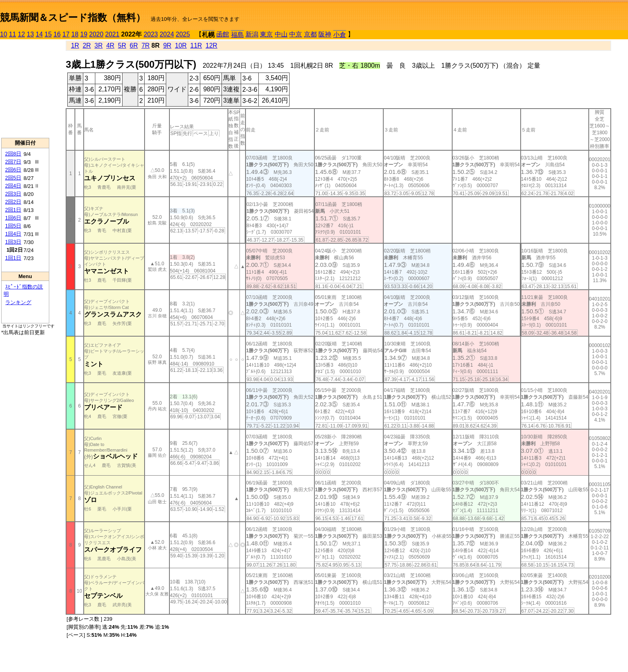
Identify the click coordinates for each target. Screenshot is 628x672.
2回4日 (13, 186)
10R (181, 45)
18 (75, 34)
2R (87, 45)
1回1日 (13, 258)
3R (99, 45)
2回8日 (13, 154)
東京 (266, 34)
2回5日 (13, 178)
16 (57, 34)
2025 (183, 34)
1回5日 (13, 226)
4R (110, 45)
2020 (97, 34)
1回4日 (13, 234)
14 (39, 34)
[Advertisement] (25, 89)
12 (22, 34)
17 (66, 34)
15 (48, 34)
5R (122, 45)
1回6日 (13, 218)
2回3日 (13, 194)
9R (167, 45)
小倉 (340, 35)
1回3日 (13, 242)
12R (211, 45)
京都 (310, 34)
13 (30, 34)
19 (84, 34)
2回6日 (13, 170)
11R (196, 45)
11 (12, 34)
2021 (113, 34)
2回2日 (13, 202)
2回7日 (13, 162)
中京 (296, 34)
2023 (151, 34)
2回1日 (13, 210)
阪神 (325, 34)
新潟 (252, 34)
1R (75, 45)
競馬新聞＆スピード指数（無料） (73, 17)
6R (134, 45)
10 (4, 34)
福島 (238, 35)
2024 (167, 34)
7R (145, 45)
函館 (223, 34)
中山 (281, 34)
